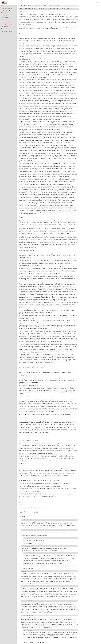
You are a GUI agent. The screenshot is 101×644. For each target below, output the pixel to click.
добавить (35, 514)
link (21, 487)
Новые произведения (6, 8)
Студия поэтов (5, 13)
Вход (98, 2)
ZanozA (69, 9)
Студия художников (6, 22)
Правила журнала (5, 11)
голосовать (36, 512)
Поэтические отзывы (6, 29)
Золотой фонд (6, 15)
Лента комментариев (6, 31)
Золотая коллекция (7, 24)
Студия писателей (5, 17)
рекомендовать (36, 511)
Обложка (3, 6)
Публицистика (4, 27)
